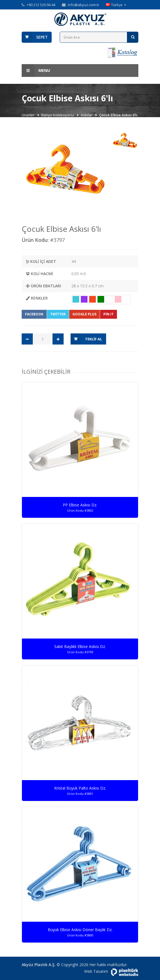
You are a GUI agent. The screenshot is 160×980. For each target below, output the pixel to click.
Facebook (34, 314)
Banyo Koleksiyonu (58, 115)
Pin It (108, 314)
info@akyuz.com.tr (83, 5)
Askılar (87, 115)
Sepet (42, 37)
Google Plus (84, 314)
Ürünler (28, 115)
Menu (36, 71)
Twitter (58, 314)
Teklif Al (93, 339)
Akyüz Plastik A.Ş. (39, 965)
